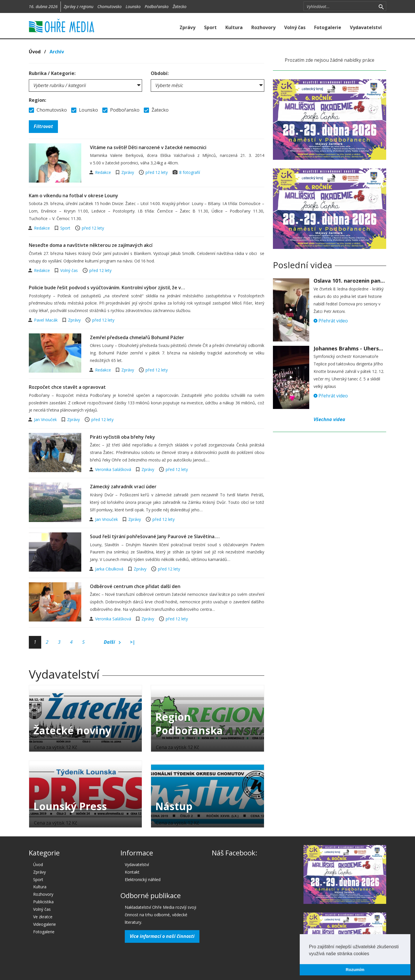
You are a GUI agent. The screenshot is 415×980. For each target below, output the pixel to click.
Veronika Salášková (114, 469)
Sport (210, 27)
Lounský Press (70, 806)
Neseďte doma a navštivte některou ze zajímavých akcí (91, 245)
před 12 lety (157, 172)
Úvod (35, 52)
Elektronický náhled (143, 879)
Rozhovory (263, 27)
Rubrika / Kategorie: (52, 73)
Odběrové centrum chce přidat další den (135, 586)
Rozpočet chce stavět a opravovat (67, 387)
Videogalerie (45, 924)
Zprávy (187, 27)
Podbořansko (157, 6)
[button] (371, 954)
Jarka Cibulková (110, 569)
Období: (160, 73)
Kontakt (132, 872)
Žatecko (180, 6)
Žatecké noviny (72, 730)
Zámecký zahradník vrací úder (123, 487)
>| (133, 642)
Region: (37, 100)
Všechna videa (329, 419)
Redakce (104, 172)
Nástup (174, 806)
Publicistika (43, 902)
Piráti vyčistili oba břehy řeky (122, 437)
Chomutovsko (110, 6)
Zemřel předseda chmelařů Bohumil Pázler (137, 337)
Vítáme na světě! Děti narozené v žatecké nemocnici (148, 147)
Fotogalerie (328, 27)
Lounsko (133, 6)
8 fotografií (190, 172)
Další (112, 642)
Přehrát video (331, 321)
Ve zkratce (43, 917)
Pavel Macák (46, 320)
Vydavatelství (366, 27)
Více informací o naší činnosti (162, 936)
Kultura (234, 27)
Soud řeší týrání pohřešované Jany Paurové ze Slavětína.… (155, 536)
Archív (57, 52)
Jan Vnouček (46, 419)
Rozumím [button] (355, 970)
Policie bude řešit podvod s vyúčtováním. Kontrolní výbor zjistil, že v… (107, 288)
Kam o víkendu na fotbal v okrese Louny (73, 196)
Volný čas (295, 27)
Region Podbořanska (189, 724)
